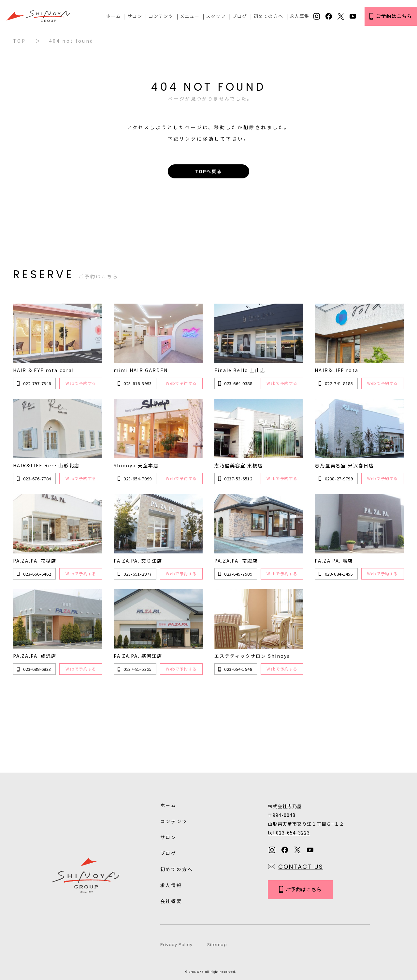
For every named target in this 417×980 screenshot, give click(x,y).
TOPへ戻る (208, 171)
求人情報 (171, 885)
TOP (19, 41)
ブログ (240, 16)
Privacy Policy (176, 945)
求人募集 (299, 16)
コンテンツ (161, 16)
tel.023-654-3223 (289, 833)
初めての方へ (268, 16)
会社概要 (171, 901)
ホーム (113, 16)
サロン (135, 16)
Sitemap (217, 945)
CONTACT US (301, 867)
